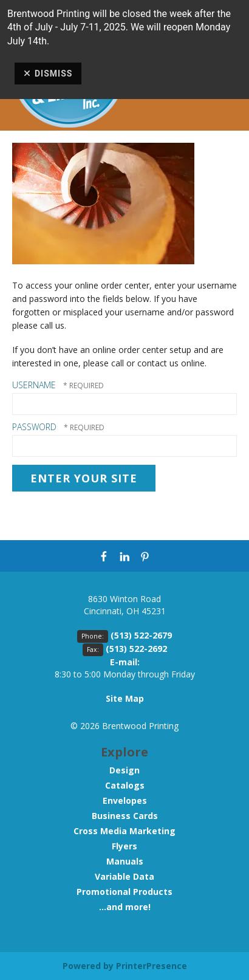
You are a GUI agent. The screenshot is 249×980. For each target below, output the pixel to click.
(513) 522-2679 (141, 635)
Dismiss (48, 74)
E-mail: (125, 662)
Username (34, 385)
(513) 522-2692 (136, 649)
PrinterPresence (152, 966)
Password (34, 427)
